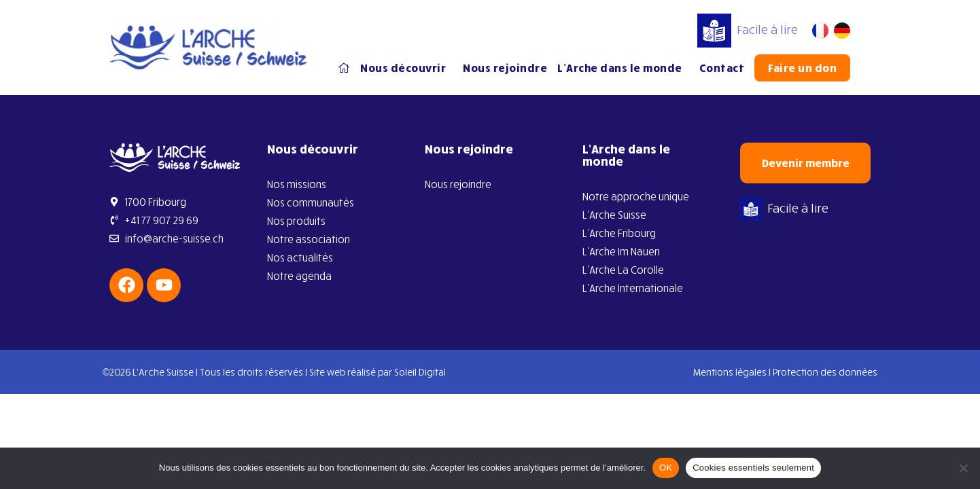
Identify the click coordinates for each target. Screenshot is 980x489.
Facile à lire (748, 29)
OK (666, 468)
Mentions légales (730, 372)
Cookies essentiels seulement (753, 468)
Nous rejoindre (505, 68)
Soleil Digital (420, 372)
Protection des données (825, 372)
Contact (722, 68)
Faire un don (802, 68)
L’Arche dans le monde (623, 68)
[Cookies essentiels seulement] (963, 468)
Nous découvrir (406, 68)
